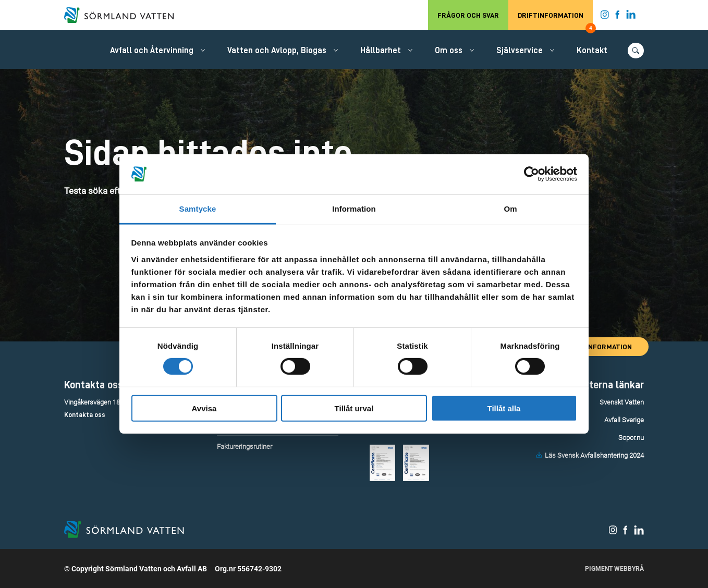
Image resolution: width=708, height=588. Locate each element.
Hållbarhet (381, 51)
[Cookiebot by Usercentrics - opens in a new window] (532, 174)
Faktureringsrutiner (245, 446)
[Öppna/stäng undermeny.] (203, 50)
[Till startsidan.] (124, 15)
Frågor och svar (468, 15)
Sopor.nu (631, 438)
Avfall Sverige (624, 420)
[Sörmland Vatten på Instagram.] (605, 17)
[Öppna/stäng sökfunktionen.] (636, 51)
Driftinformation (555, 21)
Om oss (449, 51)
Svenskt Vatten (622, 402)
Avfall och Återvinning (152, 51)
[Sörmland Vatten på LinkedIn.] (631, 17)
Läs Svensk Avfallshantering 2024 (594, 455)
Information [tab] (354, 209)
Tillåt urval (354, 408)
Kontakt (592, 51)
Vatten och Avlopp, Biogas (277, 51)
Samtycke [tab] (198, 209)
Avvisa (204, 408)
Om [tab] (510, 209)
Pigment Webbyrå (614, 569)
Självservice (520, 51)
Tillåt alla (504, 408)
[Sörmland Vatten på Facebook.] (618, 17)
